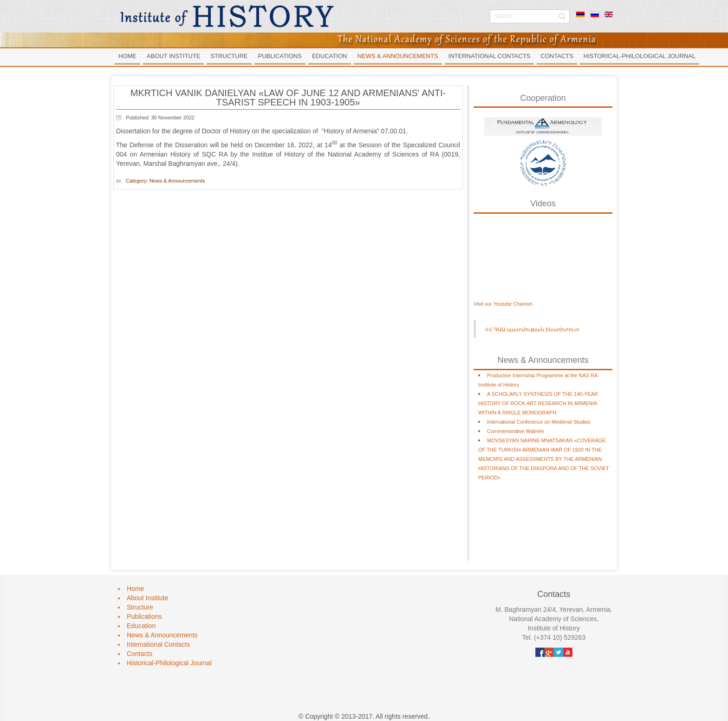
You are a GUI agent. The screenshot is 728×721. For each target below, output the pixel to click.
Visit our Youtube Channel (503, 304)
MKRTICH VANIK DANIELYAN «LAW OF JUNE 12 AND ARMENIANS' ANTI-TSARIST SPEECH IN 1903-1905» (288, 98)
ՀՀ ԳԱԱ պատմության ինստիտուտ (532, 329)
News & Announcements (177, 181)
